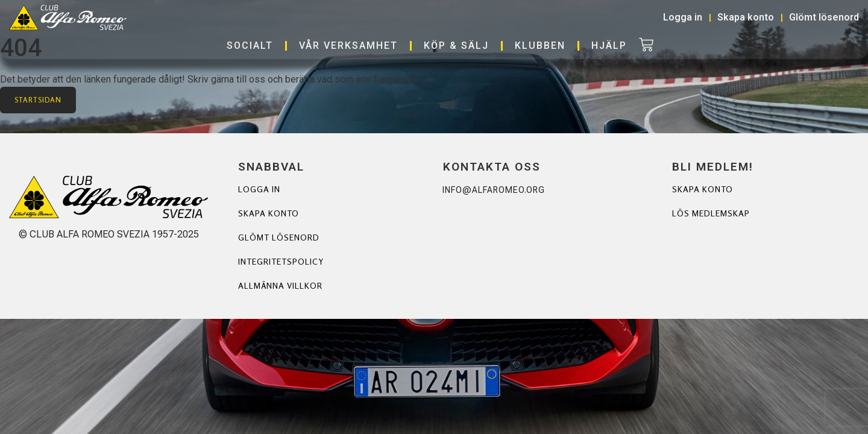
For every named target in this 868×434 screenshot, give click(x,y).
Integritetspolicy (281, 261)
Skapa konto (269, 213)
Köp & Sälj (456, 46)
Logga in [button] (683, 17)
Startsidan (38, 100)
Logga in (259, 189)
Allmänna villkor (280, 285)
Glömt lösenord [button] (824, 17)
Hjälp (609, 46)
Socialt (250, 46)
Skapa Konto (703, 189)
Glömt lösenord (279, 237)
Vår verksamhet (348, 46)
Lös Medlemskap (711, 213)
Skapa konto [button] (746, 17)
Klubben (540, 46)
